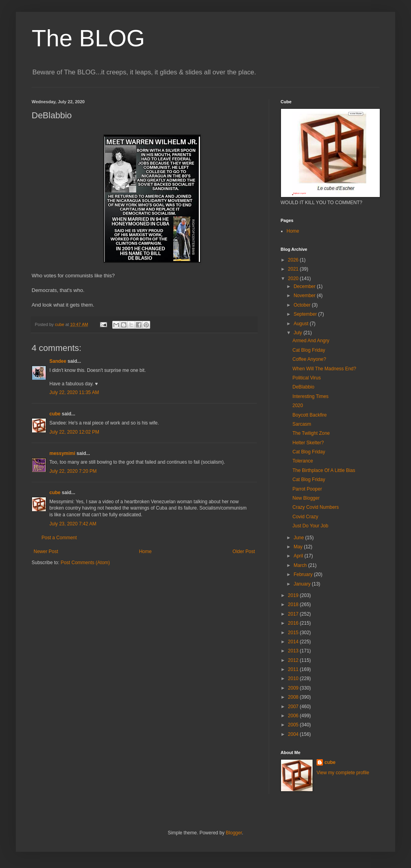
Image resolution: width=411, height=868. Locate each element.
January (303, 584)
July (299, 333)
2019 (294, 595)
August (302, 324)
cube (55, 414)
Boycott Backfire (310, 415)
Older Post (244, 552)
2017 (294, 614)
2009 (294, 688)
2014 (294, 642)
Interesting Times (310, 396)
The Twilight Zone (311, 433)
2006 (294, 716)
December (305, 286)
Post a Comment (59, 538)
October (303, 305)
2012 (294, 660)
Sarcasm (302, 424)
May (299, 547)
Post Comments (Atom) (85, 563)
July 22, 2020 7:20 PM (73, 471)
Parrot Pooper (307, 489)
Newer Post (46, 552)
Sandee (58, 361)
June (299, 538)
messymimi (62, 453)
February (304, 574)
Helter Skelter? (308, 443)
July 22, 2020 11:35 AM (74, 392)
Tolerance (303, 461)
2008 (294, 697)
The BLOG (88, 38)
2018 (294, 605)
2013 (294, 651)
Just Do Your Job (310, 526)
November (305, 296)
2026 (294, 260)
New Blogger (306, 498)
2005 (294, 725)
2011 (294, 669)
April (299, 556)
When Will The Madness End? (324, 369)
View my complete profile (343, 773)
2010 (294, 678)
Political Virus (307, 378)
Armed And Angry (311, 341)
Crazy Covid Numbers (316, 507)
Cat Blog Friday (309, 350)
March (301, 565)
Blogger (234, 833)
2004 (294, 734)
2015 (294, 633)
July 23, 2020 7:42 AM (73, 524)
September (306, 314)
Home (145, 552)
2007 (294, 707)
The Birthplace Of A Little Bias (324, 470)
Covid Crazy (305, 517)
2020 (294, 279)
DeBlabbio (303, 387)
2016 (294, 623)
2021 (294, 269)
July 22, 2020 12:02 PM (74, 432)
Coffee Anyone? (309, 359)
